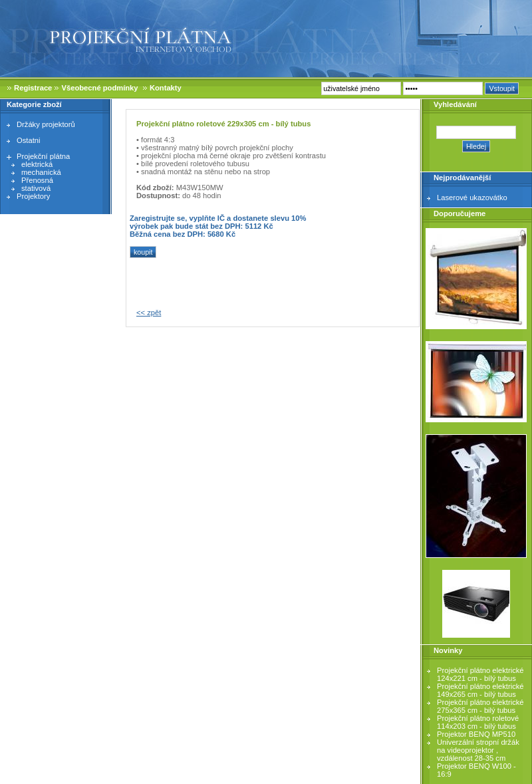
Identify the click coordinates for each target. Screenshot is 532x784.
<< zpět (149, 313)
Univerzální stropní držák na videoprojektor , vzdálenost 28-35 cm (478, 750)
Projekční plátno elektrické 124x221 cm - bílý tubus (480, 674)
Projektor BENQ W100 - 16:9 (476, 770)
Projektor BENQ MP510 (476, 734)
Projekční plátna (43, 156)
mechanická (41, 172)
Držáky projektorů (46, 124)
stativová (36, 188)
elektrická (37, 164)
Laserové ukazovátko (472, 197)
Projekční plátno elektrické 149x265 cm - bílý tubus (480, 690)
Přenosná (37, 180)
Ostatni (28, 140)
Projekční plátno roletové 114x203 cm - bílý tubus (478, 722)
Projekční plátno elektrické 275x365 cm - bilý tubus (480, 706)
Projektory (33, 196)
